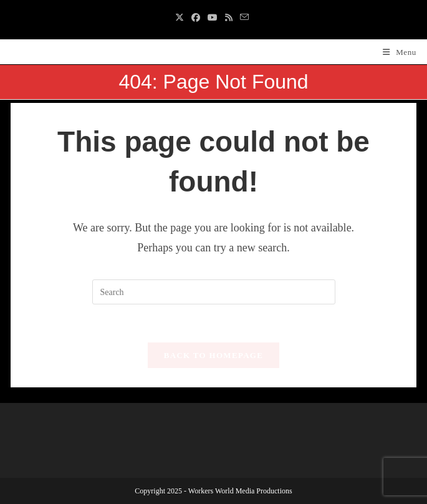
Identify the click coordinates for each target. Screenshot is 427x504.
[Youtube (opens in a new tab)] (213, 18)
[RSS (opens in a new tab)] (229, 18)
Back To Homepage (213, 355)
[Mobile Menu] (400, 52)
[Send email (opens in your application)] (244, 18)
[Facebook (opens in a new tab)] (196, 18)
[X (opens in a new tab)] (181, 18)
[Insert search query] (214, 292)
